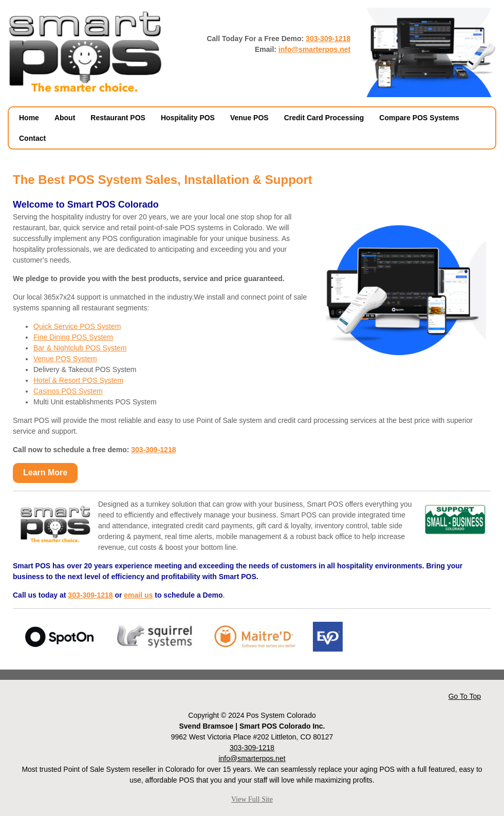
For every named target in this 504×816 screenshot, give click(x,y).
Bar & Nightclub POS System (80, 348)
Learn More (45, 472)
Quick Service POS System (77, 326)
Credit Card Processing (324, 118)
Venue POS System (65, 359)
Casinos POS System (68, 391)
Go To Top (465, 696)
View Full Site (252, 799)
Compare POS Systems (419, 118)
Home (29, 118)
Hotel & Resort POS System (78, 380)
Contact (32, 138)
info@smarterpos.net (314, 49)
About (65, 118)
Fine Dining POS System (73, 337)
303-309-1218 (328, 39)
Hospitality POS (188, 118)
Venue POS (249, 118)
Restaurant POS (118, 118)
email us (138, 595)
